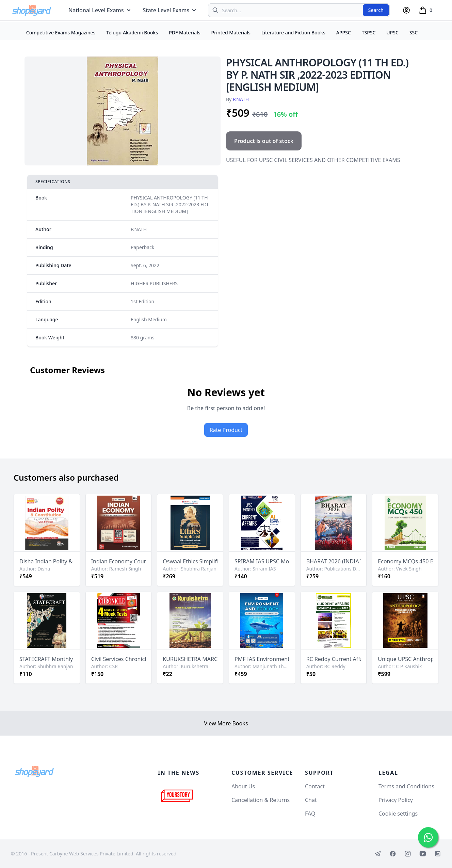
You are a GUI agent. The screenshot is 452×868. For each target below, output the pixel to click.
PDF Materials (184, 33)
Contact (315, 786)
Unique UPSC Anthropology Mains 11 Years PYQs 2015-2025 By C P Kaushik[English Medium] (405, 659)
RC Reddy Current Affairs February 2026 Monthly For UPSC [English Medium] (334, 659)
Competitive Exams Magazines (61, 33)
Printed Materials (231, 33)
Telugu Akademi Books (132, 33)
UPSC (392, 33)
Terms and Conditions (406, 786)
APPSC (344, 33)
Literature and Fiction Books (293, 33)
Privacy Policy (396, 800)
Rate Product (226, 430)
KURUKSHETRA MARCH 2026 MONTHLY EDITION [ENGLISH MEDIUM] (190, 659)
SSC (414, 33)
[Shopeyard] (34, 771)
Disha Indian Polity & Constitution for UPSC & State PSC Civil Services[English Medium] (47, 561)
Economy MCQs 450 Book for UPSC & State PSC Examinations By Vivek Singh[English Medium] (405, 561)
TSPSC (369, 33)
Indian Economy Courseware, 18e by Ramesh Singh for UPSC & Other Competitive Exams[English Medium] (119, 561)
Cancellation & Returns (261, 800)
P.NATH (241, 99)
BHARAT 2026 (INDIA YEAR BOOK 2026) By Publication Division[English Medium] (334, 561)
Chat (311, 800)
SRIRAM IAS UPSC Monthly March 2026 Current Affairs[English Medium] (262, 561)
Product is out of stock (264, 141)
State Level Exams (170, 10)
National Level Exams (100, 10)
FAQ (310, 814)
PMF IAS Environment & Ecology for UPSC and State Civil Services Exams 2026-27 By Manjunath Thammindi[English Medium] (262, 659)
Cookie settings (398, 814)
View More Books (226, 723)
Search (376, 10)
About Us (243, 786)
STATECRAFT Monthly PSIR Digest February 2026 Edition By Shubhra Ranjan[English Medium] (47, 659)
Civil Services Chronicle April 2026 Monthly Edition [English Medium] (119, 659)
